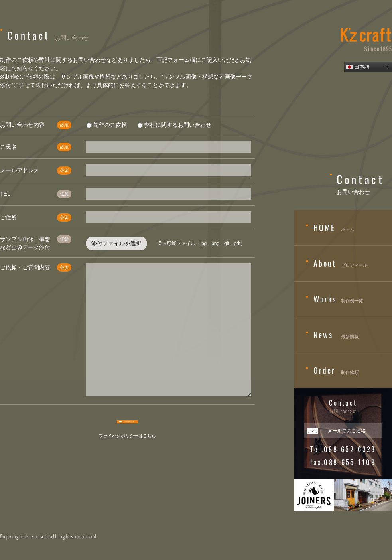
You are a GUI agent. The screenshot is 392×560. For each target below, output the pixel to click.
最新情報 (332, 335)
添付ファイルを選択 (116, 243)
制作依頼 (332, 371)
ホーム (330, 228)
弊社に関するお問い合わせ (174, 125)
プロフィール (337, 264)
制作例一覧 (334, 299)
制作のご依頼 (107, 125)
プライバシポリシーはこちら (127, 441)
